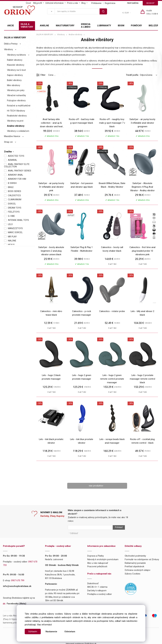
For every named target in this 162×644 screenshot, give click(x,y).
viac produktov (96, 486)
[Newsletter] (90, 527)
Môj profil (38, 3)
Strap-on (8, 142)
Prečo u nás (73, 3)
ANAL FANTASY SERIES (20, 171)
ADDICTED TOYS (16, 156)
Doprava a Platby (96, 554)
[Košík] (152, 12)
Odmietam (70, 632)
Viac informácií (44, 625)
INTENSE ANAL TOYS (18, 220)
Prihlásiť (117, 527)
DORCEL (12, 204)
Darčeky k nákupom (97, 589)
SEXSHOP (150, 3)
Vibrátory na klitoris (16, 55)
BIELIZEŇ (154, 26)
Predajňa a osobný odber (100, 593)
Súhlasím (33, 632)
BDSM (121, 26)
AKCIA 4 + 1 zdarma (97, 586)
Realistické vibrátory (17, 116)
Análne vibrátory (16, 126)
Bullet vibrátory (14, 80)
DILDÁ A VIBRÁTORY (27, 26)
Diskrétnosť (93, 582)
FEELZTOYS (14, 212)
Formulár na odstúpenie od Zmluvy (142, 558)
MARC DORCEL (15, 232)
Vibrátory (8, 49)
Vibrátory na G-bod (16, 70)
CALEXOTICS (14, 195)
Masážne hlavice (12, 136)
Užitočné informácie (54, 3)
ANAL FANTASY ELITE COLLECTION (17, 165)
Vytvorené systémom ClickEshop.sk (81, 642)
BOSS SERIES (15, 191)
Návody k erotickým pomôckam (103, 558)
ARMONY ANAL (15, 175)
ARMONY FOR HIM (17, 179)
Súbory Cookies (133, 572)
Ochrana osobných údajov (138, 569)
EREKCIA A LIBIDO (86, 26)
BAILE (11, 187)
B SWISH (12, 183)
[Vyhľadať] (51, 11)
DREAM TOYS (15, 208)
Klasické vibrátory (16, 65)
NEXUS (11, 245)
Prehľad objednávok (134, 565)
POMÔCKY (136, 26)
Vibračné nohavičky (16, 95)
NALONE (12, 241)
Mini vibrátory (14, 85)
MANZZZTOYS (15, 228)
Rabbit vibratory (15, 60)
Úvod (28, 3)
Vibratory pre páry (16, 90)
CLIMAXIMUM (15, 199)
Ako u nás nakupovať (98, 562)
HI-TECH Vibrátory (16, 111)
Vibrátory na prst (15, 121)
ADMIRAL (13, 160)
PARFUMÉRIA (133, 3)
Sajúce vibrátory (15, 75)
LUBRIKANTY (104, 26)
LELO (10, 224)
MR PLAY (12, 237)
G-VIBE (11, 216)
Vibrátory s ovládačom (18, 131)
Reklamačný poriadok (135, 562)
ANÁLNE (44, 26)
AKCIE (11, 26)
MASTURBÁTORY (65, 26)
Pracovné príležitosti (97, 565)
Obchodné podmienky (135, 554)
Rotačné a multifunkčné (19, 106)
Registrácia (110, 3)
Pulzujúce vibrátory (16, 100)
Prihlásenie (96, 3)
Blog (83, 3)
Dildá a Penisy (11, 44)
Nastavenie (52, 632)
